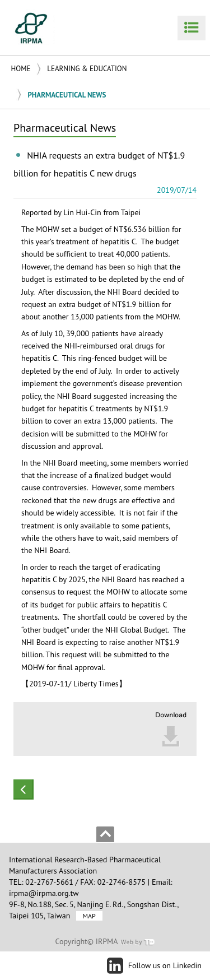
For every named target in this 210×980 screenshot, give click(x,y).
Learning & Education (87, 69)
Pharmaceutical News (67, 95)
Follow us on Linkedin (165, 965)
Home (21, 69)
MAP (89, 916)
